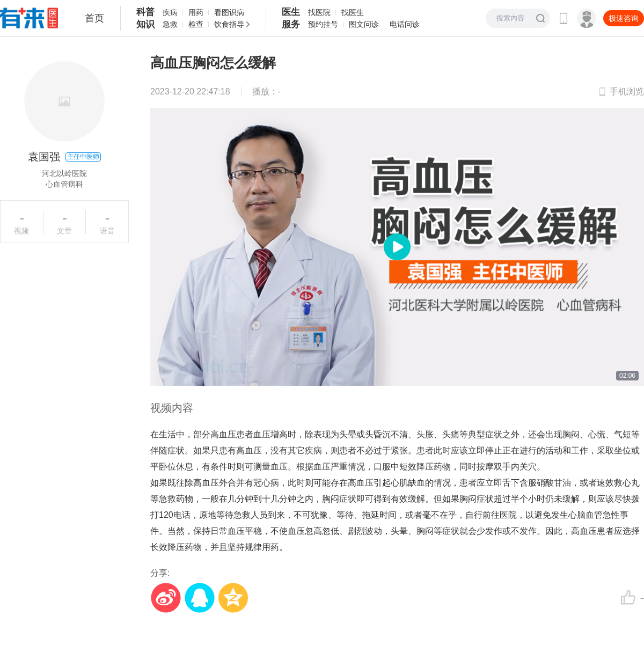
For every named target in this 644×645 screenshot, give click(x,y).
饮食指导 (229, 24)
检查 (196, 24)
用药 (196, 12)
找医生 (353, 12)
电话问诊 (405, 24)
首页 (94, 18)
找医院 (319, 12)
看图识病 (229, 12)
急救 (170, 24)
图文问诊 (364, 24)
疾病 (170, 12)
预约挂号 (323, 24)
